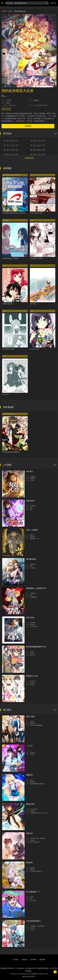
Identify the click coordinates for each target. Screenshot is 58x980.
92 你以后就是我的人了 (37, 871)
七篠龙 (32, 652)
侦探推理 (32, 478)
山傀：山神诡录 (32, 530)
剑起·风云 (30, 471)
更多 (56, 465)
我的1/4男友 (30, 717)
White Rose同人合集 (36, 213)
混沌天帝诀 (30, 618)
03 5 (31, 175)
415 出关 (32, 930)
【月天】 (9, 100)
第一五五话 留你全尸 (9, 414)
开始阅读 (28, 126)
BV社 (32, 897)
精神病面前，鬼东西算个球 (36, 588)
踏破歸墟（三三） (35, 539)
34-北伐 (32, 480)
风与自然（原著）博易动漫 (38, 838)
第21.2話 (32, 656)
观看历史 (54, 3)
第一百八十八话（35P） (38, 141)
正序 (56, 134)
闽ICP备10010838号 (29, 976)
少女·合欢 (33, 304)
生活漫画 (32, 683)
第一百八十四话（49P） (38, 150)
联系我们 (25, 960)
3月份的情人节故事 (36, 258)
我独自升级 (30, 804)
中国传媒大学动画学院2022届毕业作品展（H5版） (18, 213)
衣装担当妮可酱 (7, 304)
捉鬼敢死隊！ (34, 597)
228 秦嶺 (32, 568)
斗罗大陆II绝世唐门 (33, 921)
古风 (4, 109)
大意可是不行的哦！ (9, 349)
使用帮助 (33, 960)
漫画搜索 (10, 3)
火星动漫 (33, 623)
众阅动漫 (33, 593)
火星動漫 (33, 477)
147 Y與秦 (33, 901)
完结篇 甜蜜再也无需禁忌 (37, 784)
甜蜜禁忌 (29, 775)
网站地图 (42, 960)
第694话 (32, 754)
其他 (31, 508)
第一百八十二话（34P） (38, 155)
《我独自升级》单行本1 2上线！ (39, 813)
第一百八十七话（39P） (11, 145)
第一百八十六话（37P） (38, 145)
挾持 (31, 510)
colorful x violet (35, 349)
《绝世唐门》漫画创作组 (37, 926)
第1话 (32, 220)
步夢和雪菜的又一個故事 (10, 258)
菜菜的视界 (6, 220)
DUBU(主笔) (34, 809)
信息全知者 (30, 501)
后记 (32, 266)
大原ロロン (33, 681)
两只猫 (32, 722)
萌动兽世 (29, 863)
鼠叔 (31, 780)
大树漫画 (4, 11)
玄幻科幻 (32, 624)
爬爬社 (32, 535)
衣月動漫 (33, 506)
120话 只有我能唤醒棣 (36, 725)
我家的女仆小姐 (32, 676)
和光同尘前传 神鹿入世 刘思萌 (11, 175)
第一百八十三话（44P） (11, 155)
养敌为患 (29, 833)
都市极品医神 (31, 559)
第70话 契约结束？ (35, 842)
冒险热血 (32, 723)
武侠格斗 (11, 11)
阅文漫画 (33, 564)
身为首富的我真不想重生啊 (11, 452)
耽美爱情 (32, 782)
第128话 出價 (34, 626)
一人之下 (29, 746)
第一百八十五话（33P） (11, 150)
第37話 (32, 685)
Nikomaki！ (6, 394)
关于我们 (16, 960)
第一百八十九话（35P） (11, 141)
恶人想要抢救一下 (33, 892)
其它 (9, 109)
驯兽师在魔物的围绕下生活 (36, 647)
